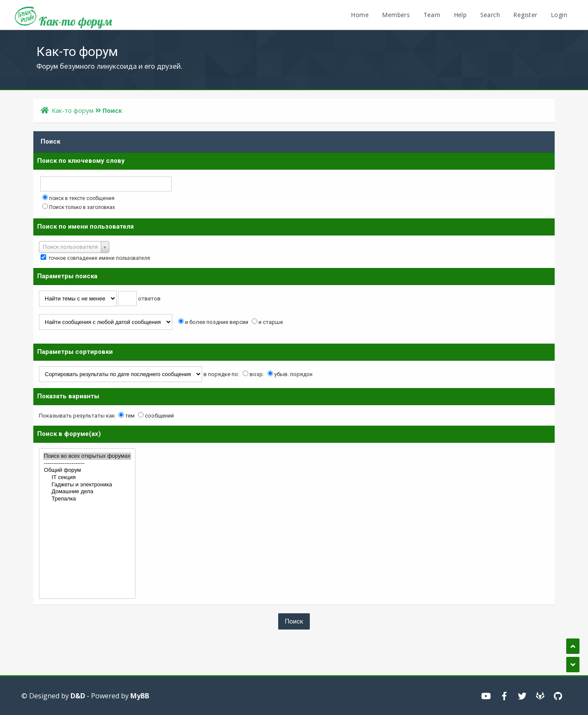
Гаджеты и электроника (87, 485)
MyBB (140, 696)
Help (460, 15)
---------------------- (87, 463)
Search (490, 15)
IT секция (87, 478)
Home (360, 15)
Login (559, 15)
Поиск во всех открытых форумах (87, 456)
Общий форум (87, 470)
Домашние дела (87, 492)
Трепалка (87, 499)
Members (396, 15)
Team (432, 15)
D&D (78, 696)
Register (525, 15)
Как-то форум (63, 18)
